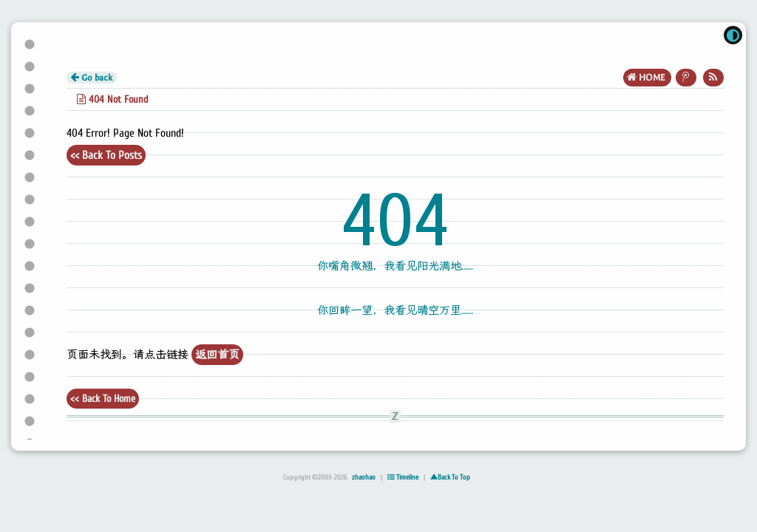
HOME (647, 77)
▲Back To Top (450, 477)
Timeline (403, 477)
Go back (92, 78)
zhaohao (364, 477)
